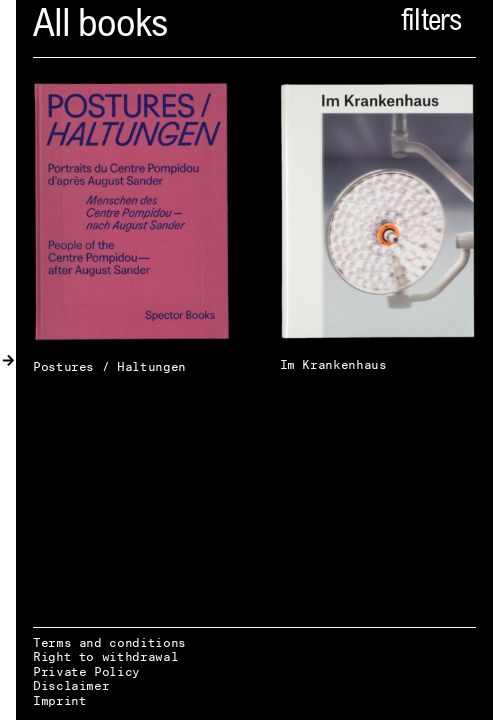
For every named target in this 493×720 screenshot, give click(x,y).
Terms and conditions (109, 642)
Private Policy (86, 671)
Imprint (59, 700)
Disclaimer (71, 685)
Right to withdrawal (105, 656)
